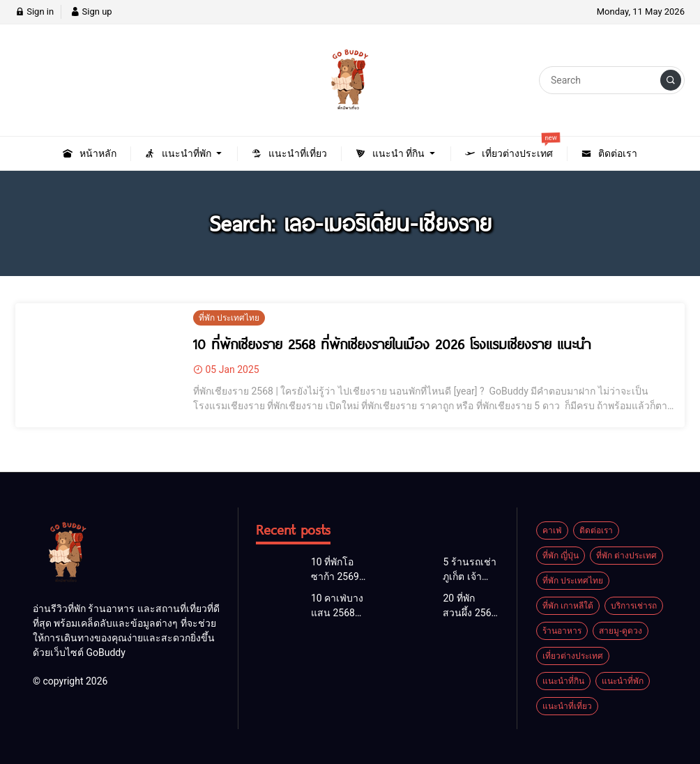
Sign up (91, 12)
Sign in (35, 12)
